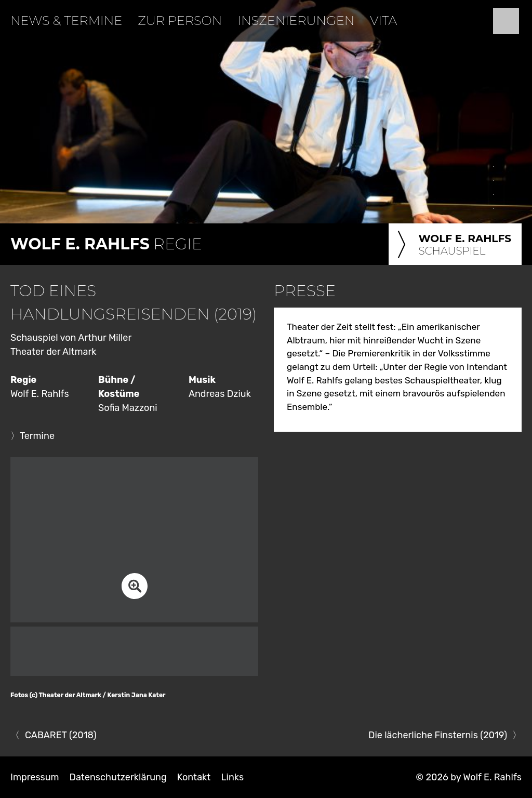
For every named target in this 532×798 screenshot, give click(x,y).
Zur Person (180, 21)
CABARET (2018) (61, 735)
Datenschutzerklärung (118, 777)
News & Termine (66, 21)
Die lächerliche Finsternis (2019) (438, 735)
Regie (106, 244)
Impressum (35, 777)
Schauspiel (453, 245)
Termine (37, 436)
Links (232, 777)
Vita (383, 21)
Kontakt (194, 777)
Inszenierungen (296, 21)
